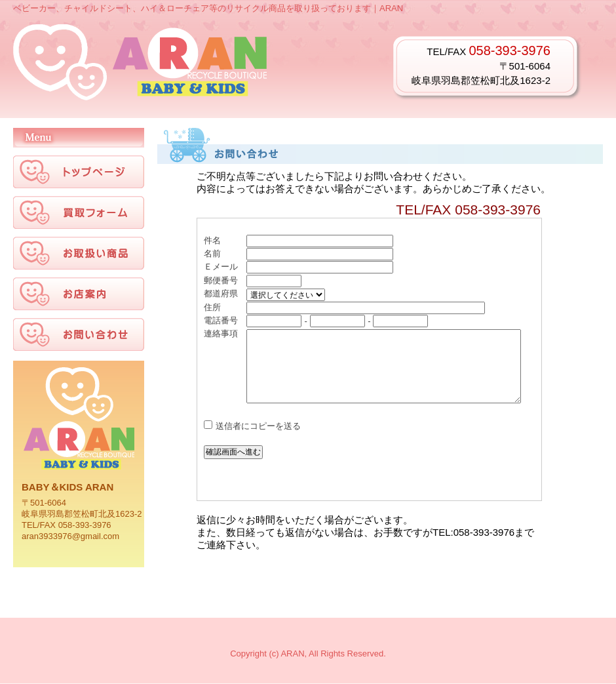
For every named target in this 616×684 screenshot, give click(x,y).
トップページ (79, 172)
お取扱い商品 (79, 253)
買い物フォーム (79, 212)
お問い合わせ (369, 359)
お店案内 (79, 294)
